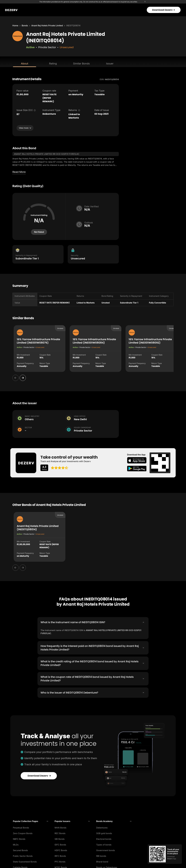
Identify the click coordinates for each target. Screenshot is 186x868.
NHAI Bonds (61, 827)
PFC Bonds (60, 861)
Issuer (110, 64)
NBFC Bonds (19, 838)
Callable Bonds (20, 867)
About (25, 64)
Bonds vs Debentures (107, 867)
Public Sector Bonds (23, 855)
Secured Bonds (20, 850)
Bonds (25, 26)
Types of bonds (104, 844)
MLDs (16, 844)
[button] (31, 820)
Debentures (102, 827)
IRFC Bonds (60, 855)
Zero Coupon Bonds (23, 833)
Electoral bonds (104, 838)
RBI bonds (101, 855)
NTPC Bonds (61, 867)
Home (15, 26)
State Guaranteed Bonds (25, 861)
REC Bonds (60, 833)
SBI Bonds (60, 838)
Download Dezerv (163, 10)
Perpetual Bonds (21, 827)
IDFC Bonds (60, 844)
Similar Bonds (81, 64)
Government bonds (106, 850)
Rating (53, 64)
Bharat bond (102, 861)
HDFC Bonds (61, 850)
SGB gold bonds (104, 833)
